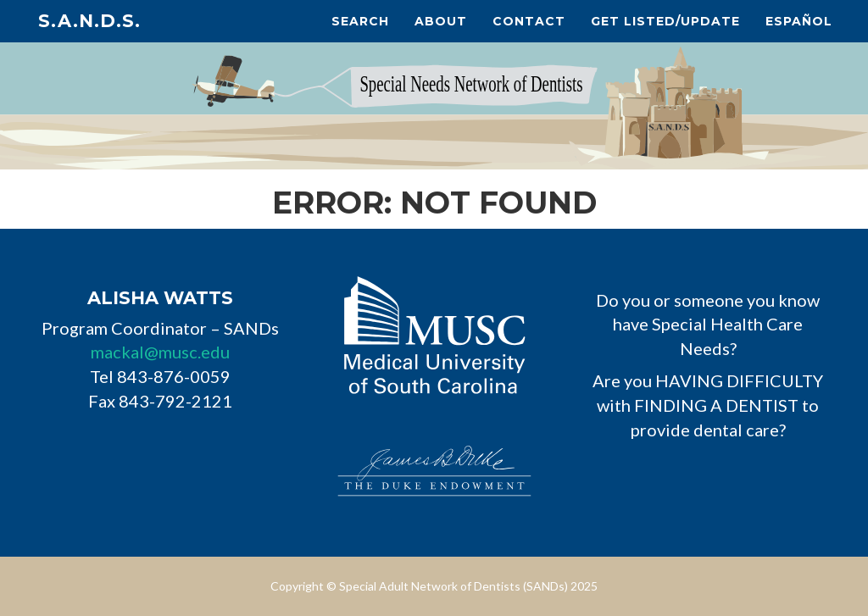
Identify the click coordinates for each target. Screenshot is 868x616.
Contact (529, 21)
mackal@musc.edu (160, 352)
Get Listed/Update (665, 21)
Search (360, 21)
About (441, 21)
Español (799, 21)
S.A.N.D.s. (89, 21)
